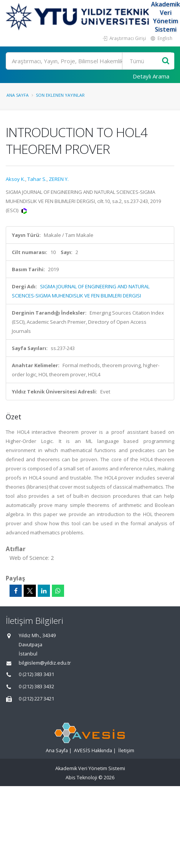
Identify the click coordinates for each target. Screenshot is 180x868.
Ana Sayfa (18, 95)
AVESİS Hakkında (93, 751)
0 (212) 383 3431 (36, 674)
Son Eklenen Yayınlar (60, 95)
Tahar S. (37, 179)
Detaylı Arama (151, 76)
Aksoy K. (15, 179)
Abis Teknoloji (81, 778)
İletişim (126, 751)
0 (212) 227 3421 (36, 699)
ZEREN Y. (59, 179)
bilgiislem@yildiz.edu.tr (45, 663)
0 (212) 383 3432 (36, 687)
